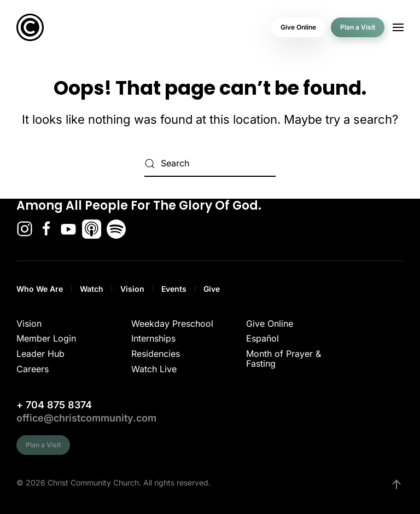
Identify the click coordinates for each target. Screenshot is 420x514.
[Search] (210, 164)
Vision (132, 289)
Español (262, 338)
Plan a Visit (358, 27)
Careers (33, 369)
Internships (153, 338)
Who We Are (40, 289)
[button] (398, 27)
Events (174, 289)
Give (212, 289)
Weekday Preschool (172, 324)
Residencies (156, 354)
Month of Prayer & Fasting (284, 359)
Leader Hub (40, 354)
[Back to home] (30, 27)
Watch (92, 289)
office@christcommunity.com (86, 418)
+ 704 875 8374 (54, 405)
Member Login (46, 338)
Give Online (298, 27)
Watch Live (154, 369)
